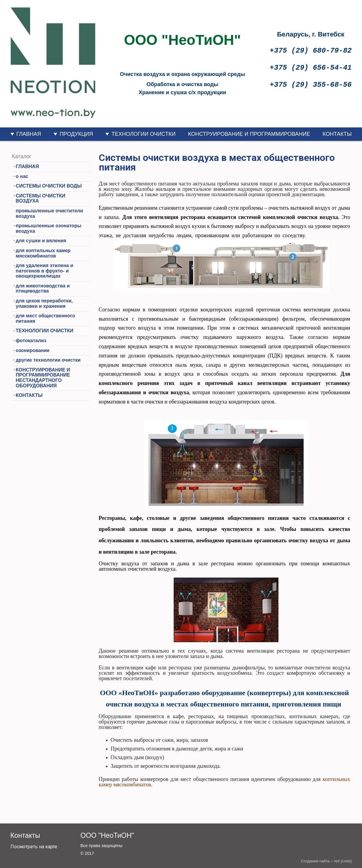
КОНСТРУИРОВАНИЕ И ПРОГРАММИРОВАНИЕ (249, 134)
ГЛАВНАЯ (29, 134)
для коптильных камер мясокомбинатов (43, 253)
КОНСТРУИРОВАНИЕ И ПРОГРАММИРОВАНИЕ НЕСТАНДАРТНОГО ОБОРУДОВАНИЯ (43, 378)
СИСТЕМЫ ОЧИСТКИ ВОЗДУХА (41, 198)
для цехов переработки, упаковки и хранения (44, 303)
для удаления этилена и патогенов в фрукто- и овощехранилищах (45, 271)
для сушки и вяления (41, 241)
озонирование (33, 350)
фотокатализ (31, 341)
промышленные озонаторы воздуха (49, 228)
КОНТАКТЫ (337, 134)
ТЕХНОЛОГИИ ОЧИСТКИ (143, 134)
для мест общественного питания (46, 318)
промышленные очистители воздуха (50, 213)
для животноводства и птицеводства (43, 288)
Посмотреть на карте (34, 847)
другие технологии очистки (48, 360)
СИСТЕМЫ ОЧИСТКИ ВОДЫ (49, 186)
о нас (22, 176)
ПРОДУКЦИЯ (76, 134)
